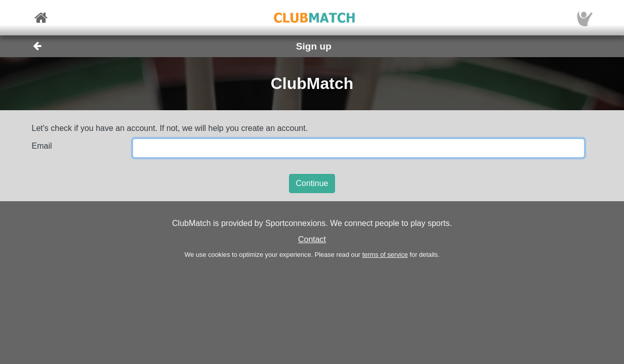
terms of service (385, 255)
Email (42, 146)
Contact (312, 239)
